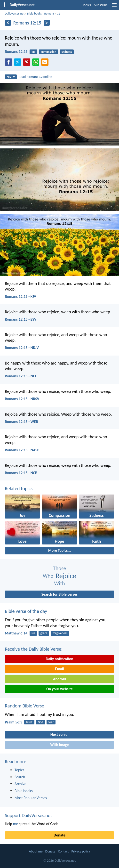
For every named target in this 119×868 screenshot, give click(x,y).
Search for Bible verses (59, 594)
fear (51, 722)
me (16, 824)
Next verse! (59, 734)
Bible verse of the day (26, 611)
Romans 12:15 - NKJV (22, 348)
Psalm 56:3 (14, 722)
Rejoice (66, 576)
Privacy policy (81, 851)
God (40, 722)
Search (20, 777)
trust (29, 722)
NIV (11, 77)
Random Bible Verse (24, 706)
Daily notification (59, 659)
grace (44, 633)
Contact (63, 851)
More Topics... (59, 550)
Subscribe (101, 5)
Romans (49, 13)
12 (59, 13)
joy (33, 52)
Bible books (34, 13)
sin (33, 633)
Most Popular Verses (31, 798)
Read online (35, 77)
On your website (59, 689)
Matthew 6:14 (16, 633)
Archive (20, 784)
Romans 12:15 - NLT (21, 376)
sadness (67, 52)
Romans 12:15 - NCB (21, 473)
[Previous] (8, 23)
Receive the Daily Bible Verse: (34, 649)
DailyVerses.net (15, 13)
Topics (87, 5)
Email (59, 669)
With (59, 583)
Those (59, 568)
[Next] (47, 23)
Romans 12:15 (16, 52)
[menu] (114, 7)
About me (36, 851)
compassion (48, 52)
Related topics (19, 488)
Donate (59, 835)
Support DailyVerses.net (28, 815)
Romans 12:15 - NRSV (22, 399)
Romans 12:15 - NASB (22, 450)
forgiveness (60, 633)
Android (59, 679)
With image (59, 745)
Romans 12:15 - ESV (21, 319)
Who (48, 576)
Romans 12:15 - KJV (20, 296)
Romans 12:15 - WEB (21, 422)
